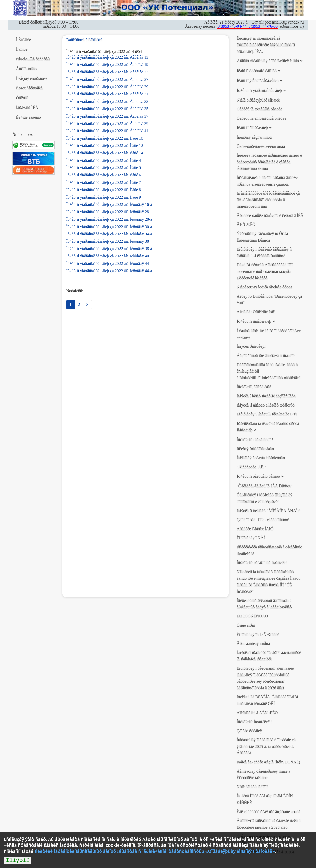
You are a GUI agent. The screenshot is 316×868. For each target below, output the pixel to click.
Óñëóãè (22, 98)
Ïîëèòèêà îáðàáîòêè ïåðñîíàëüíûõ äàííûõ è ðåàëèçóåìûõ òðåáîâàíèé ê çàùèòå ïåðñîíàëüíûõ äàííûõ (269, 162)
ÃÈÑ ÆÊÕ (246, 224)
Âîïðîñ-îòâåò (26, 69)
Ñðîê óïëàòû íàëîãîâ (253, 787)
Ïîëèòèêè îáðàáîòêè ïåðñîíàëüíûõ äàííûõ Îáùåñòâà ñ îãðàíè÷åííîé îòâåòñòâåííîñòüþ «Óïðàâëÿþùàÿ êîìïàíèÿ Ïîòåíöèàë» (155, 851)
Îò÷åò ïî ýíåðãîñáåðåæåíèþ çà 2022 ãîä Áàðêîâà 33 (107, 101)
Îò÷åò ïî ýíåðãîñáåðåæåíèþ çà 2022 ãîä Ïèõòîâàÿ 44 (108, 263)
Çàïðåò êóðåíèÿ (249, 731)
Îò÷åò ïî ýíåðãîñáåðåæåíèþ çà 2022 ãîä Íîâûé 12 (105, 146)
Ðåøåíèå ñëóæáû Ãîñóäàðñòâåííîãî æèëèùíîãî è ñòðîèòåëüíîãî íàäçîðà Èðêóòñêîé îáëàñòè (265, 271)
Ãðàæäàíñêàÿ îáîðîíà (253, 643)
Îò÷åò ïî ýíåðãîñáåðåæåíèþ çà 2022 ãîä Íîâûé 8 (104, 190)
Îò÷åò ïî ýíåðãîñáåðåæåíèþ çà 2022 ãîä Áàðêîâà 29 (107, 87)
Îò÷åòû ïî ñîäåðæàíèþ (254, 321)
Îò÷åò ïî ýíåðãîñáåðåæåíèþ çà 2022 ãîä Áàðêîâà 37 (107, 116)
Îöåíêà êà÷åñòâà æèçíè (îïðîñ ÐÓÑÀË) (268, 762)
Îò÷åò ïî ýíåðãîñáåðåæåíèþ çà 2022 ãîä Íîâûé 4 (104, 160)
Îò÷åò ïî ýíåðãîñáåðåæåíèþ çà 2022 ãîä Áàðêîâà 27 (107, 79)
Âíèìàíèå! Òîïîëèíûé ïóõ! (256, 312)
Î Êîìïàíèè (24, 40)
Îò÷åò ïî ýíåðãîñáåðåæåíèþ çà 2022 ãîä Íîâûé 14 (105, 153)
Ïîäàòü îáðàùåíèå (29, 88)
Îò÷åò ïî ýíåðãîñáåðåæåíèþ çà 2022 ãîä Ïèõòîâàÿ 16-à (109, 204)
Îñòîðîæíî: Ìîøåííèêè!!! (254, 722)
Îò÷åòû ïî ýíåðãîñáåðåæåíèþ (259, 90)
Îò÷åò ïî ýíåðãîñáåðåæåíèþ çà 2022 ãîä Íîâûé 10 (105, 138)
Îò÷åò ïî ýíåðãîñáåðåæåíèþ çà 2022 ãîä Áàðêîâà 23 (107, 72)
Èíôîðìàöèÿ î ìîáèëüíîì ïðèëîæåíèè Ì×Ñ (267, 414)
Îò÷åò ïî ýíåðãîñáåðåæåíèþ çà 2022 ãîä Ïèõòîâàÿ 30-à (109, 227)
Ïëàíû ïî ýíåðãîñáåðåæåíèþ (258, 80)
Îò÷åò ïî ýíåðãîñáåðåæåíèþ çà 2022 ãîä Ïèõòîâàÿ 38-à (109, 249)
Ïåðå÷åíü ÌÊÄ (27, 108)
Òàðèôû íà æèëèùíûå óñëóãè (259, 109)
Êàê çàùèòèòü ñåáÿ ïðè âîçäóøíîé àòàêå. (269, 812)
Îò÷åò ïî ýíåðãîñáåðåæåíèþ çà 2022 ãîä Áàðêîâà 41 (107, 131)
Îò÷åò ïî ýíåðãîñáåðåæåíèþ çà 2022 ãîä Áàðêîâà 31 (107, 94)
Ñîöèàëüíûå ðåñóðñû (33, 59)
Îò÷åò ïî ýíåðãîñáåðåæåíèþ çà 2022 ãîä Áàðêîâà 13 (107, 57)
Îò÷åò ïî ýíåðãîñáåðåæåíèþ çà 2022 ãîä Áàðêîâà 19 (107, 65)
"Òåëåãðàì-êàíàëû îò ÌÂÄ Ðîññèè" (265, 486)
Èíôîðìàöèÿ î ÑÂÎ (251, 538)
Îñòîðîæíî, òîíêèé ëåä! (254, 387)
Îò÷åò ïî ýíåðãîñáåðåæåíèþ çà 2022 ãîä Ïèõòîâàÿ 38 (108, 241)
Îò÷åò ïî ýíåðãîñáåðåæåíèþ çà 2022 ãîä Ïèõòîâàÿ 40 (108, 256)
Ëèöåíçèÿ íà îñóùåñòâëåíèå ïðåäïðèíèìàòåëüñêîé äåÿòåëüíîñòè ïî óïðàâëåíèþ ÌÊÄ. (266, 45)
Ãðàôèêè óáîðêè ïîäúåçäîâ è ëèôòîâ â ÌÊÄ (270, 215)
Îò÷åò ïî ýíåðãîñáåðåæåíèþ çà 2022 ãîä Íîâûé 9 (104, 197)
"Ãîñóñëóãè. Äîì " (251, 467)
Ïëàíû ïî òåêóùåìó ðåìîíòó (257, 71)
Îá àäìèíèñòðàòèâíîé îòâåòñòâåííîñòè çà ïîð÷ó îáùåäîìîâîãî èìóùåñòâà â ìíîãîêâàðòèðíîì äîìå (268, 200)
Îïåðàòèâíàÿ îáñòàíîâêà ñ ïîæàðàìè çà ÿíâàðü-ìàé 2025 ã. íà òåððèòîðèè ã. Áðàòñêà (266, 746)
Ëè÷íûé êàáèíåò (29, 117)
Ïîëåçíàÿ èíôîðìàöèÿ (32, 78)
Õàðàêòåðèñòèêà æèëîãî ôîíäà (261, 146)
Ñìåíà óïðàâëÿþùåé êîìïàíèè (258, 100)
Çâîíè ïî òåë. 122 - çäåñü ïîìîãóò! (263, 520)
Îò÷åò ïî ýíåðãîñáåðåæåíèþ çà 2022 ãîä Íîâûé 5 (104, 168)
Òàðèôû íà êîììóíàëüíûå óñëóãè (261, 118)
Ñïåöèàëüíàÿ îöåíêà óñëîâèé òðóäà (264, 287)
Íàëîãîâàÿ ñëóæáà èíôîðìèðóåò (261, 458)
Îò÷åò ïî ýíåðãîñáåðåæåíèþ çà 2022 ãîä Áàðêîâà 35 (107, 109)
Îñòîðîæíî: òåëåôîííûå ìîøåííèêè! (262, 563)
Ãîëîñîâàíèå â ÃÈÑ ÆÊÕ (257, 713)
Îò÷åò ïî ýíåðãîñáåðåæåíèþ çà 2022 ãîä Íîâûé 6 (104, 175)
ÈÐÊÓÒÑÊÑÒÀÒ (252, 616)
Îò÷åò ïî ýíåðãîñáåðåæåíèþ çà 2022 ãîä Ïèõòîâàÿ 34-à (109, 234)
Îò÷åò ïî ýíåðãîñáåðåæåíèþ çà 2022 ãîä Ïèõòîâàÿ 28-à (109, 219)
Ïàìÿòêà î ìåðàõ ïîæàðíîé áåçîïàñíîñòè (266, 396)
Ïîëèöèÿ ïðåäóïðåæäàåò (255, 449)
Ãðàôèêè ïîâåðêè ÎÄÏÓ (255, 529)
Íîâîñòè (22, 49)
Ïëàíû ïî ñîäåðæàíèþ (252, 127)
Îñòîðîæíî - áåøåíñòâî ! (255, 440)
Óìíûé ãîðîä (246, 625)
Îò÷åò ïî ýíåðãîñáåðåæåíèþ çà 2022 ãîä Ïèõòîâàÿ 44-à (109, 271)
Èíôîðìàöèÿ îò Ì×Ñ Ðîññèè (258, 634)
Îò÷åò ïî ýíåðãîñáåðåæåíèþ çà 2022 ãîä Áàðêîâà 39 (107, 124)
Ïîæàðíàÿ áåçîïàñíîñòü (254, 137)
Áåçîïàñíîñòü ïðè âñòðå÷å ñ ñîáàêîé (266, 356)
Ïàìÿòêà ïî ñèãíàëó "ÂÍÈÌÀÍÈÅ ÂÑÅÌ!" (269, 511)
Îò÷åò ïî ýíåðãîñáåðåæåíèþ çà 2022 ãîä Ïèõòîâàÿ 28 (108, 212)
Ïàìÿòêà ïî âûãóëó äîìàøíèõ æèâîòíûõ (266, 405)
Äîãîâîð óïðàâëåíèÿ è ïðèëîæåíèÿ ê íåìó (268, 61)
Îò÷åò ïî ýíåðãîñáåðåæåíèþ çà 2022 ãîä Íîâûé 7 (104, 182)
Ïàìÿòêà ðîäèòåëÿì (251, 346)
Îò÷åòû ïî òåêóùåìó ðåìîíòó (258, 476)
